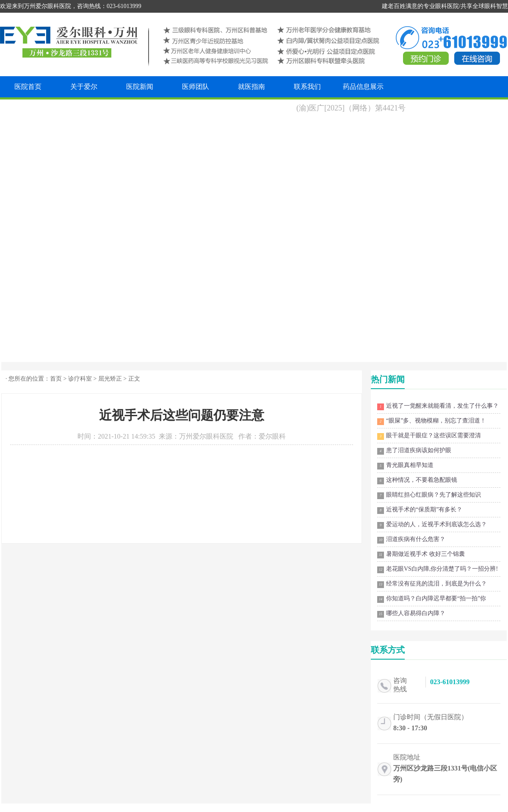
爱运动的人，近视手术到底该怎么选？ (432, 525)
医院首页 (28, 87)
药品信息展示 (363, 87)
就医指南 (251, 87)
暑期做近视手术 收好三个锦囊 (421, 555)
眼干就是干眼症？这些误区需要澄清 (429, 436)
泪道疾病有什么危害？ (411, 540)
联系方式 (388, 650)
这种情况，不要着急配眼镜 (417, 481)
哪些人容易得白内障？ (411, 614)
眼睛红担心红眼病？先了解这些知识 (429, 495)
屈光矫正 (110, 379)
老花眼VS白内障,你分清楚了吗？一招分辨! (438, 569)
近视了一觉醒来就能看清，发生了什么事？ (438, 406)
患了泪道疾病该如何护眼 (414, 451)
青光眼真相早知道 (405, 466)
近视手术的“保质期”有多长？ (420, 510)
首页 (56, 379)
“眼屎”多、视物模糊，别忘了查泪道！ (432, 421)
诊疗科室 (80, 379)
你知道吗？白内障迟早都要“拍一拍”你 (432, 599)
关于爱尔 (84, 87)
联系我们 (307, 87)
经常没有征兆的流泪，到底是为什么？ (432, 584)
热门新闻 (388, 379)
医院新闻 (140, 87)
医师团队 (196, 87)
